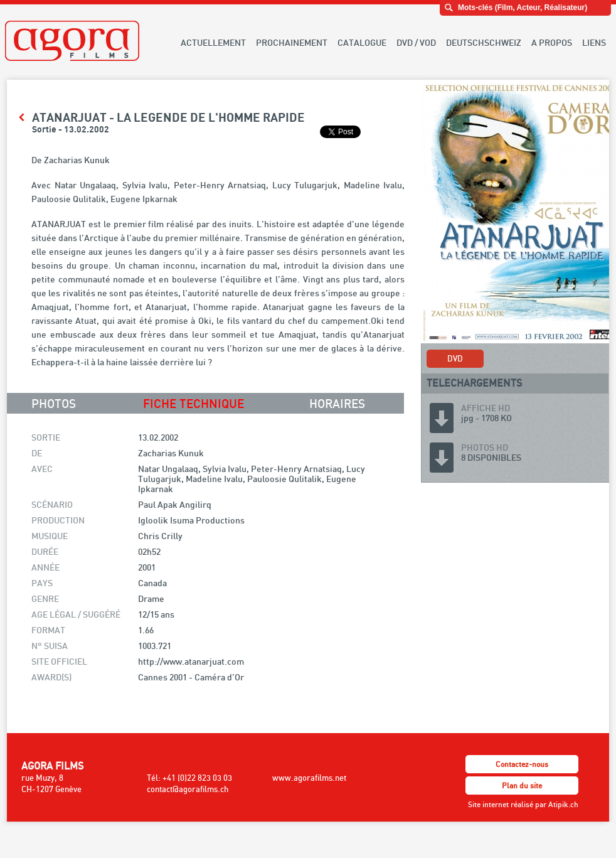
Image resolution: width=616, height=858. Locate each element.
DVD (455, 358)
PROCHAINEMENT (292, 42)
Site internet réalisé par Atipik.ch (523, 804)
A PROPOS (552, 42)
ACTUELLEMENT (213, 42)
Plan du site (522, 786)
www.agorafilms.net (309, 778)
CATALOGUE (362, 42)
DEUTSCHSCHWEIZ (484, 42)
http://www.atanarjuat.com (191, 661)
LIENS (594, 42)
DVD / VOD (416, 42)
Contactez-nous (522, 764)
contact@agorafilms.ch (188, 789)
